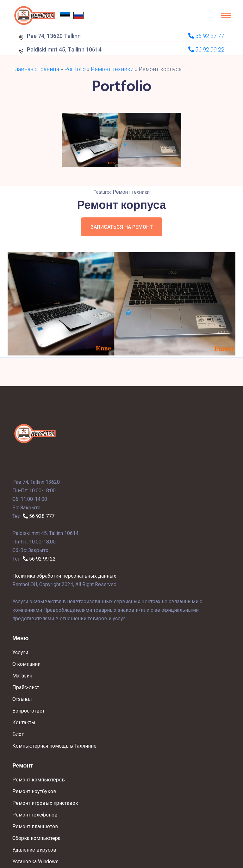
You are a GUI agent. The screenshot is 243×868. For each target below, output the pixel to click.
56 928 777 (39, 516)
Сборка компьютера (36, 838)
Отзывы (22, 699)
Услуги (20, 652)
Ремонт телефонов (35, 815)
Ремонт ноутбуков (34, 791)
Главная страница (36, 69)
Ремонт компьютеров (39, 780)
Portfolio (75, 69)
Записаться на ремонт (122, 227)
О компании (26, 664)
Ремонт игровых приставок (45, 803)
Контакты (24, 722)
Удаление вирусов (34, 850)
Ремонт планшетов (35, 826)
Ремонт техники (112, 69)
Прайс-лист (26, 687)
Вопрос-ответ (28, 711)
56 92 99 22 (39, 559)
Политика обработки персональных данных (64, 576)
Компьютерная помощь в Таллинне (54, 746)
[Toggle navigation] (226, 15)
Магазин (22, 676)
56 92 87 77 (206, 36)
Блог (18, 734)
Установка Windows (35, 862)
